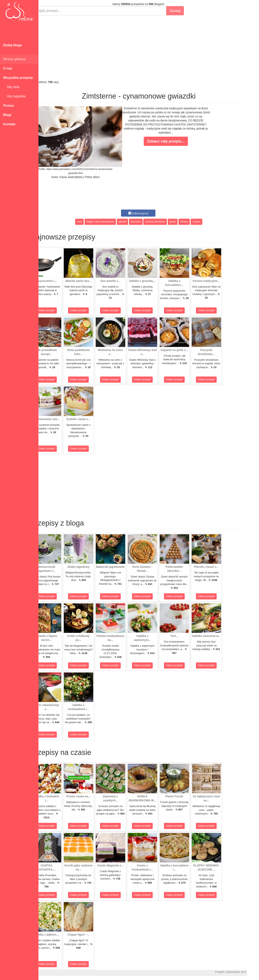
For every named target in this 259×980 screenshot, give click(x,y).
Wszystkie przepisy (18, 78)
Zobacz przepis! (57, 310)
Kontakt (9, 124)
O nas (8, 68)
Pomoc (9, 106)
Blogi (7, 115)
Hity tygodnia (14, 96)
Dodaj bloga (13, 45)
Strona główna (14, 59)
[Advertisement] (149, 48)
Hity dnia (11, 87)
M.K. (254, 972)
